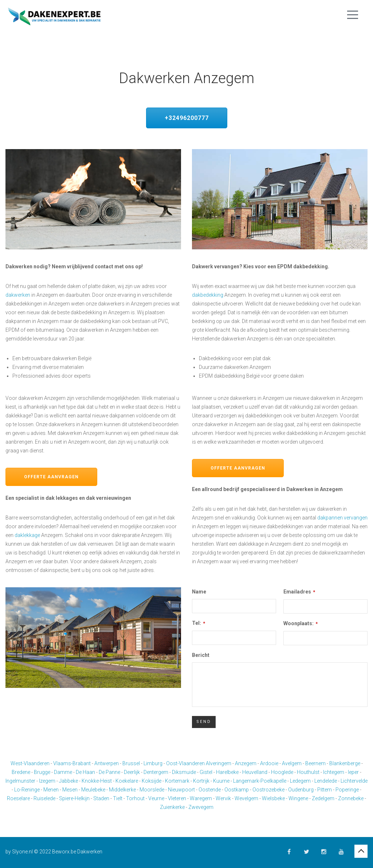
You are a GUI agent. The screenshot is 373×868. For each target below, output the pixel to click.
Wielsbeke (273, 798)
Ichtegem (334, 772)
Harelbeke (227, 772)
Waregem (201, 798)
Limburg (153, 763)
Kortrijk (201, 781)
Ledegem (300, 781)
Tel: (199, 623)
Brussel (131, 763)
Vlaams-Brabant (72, 763)
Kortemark (177, 781)
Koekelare (127, 781)
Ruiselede (44, 798)
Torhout (135, 798)
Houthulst (308, 772)
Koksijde (152, 781)
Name (199, 592)
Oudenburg (301, 790)
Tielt (118, 798)
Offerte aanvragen (51, 477)
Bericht (201, 655)
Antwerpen (107, 763)
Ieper (353, 772)
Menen (51, 790)
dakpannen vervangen (342, 518)
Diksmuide (184, 772)
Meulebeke (93, 790)
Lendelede (326, 781)
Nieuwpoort (181, 790)
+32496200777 (187, 118)
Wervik (223, 798)
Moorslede (152, 790)
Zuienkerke (172, 807)
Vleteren (177, 798)
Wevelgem (246, 798)
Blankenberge (345, 763)
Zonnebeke (351, 798)
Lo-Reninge (27, 790)
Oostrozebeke (268, 790)
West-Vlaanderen (30, 763)
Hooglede (282, 772)
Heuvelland (255, 772)
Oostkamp (237, 790)
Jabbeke (68, 781)
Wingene (298, 798)
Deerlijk (132, 772)
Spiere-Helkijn (74, 798)
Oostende (210, 790)
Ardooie (269, 763)
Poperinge (347, 790)
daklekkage (27, 535)
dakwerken (18, 295)
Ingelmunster (20, 781)
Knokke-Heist (97, 781)
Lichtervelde (354, 781)
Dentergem (156, 772)
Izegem (47, 781)
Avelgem (292, 763)
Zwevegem (201, 807)
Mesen (70, 790)
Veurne (156, 798)
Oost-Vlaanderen (185, 763)
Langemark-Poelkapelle (260, 781)
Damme (63, 772)
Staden (101, 798)
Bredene (21, 772)
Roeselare (18, 798)
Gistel (206, 772)
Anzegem (246, 763)
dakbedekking (208, 295)
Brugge (42, 772)
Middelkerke (122, 790)
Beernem (315, 763)
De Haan (85, 772)
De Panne (109, 772)
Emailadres (299, 592)
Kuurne (221, 781)
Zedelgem (323, 798)
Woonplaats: (301, 623)
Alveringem (219, 763)
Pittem (325, 790)
